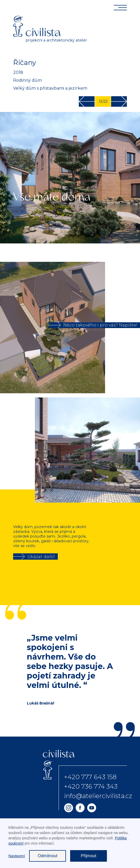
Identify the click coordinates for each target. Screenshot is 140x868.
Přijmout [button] (89, 856)
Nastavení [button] (17, 856)
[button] (129, 450)
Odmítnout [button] (48, 856)
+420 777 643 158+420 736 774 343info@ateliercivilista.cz (98, 786)
